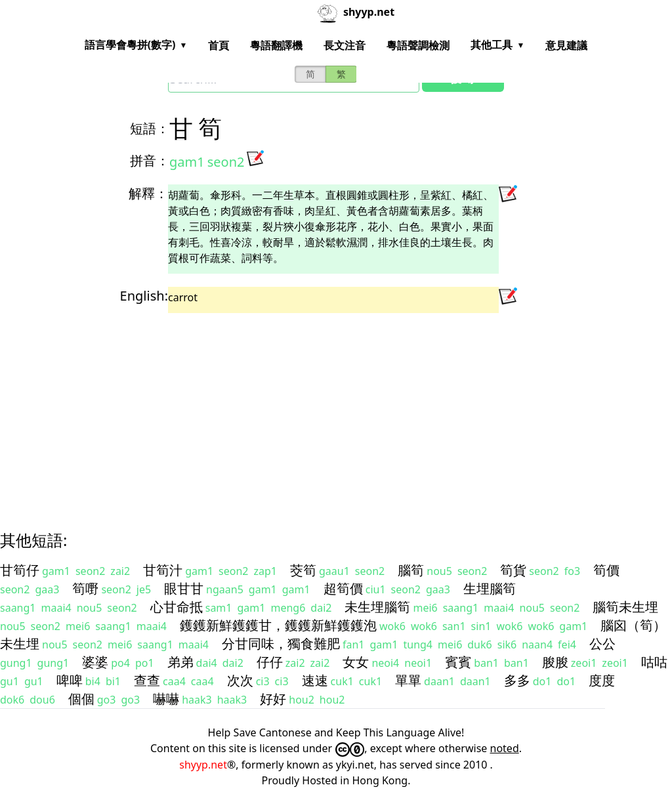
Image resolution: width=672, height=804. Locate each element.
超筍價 (343, 588)
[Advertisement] (336, 410)
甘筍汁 (163, 570)
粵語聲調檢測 (418, 45)
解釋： (148, 193)
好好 (273, 699)
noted (505, 748)
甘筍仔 (20, 570)
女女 (356, 662)
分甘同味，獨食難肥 (281, 644)
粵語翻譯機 (276, 45)
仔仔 (270, 662)
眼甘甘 (184, 588)
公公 (602, 644)
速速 (315, 680)
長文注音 (345, 45)
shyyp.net (203, 765)
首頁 (219, 45)
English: (144, 296)
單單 (408, 680)
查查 (147, 680)
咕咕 (654, 662)
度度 (602, 680)
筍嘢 (85, 588)
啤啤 (70, 680)
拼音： (150, 160)
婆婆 (95, 662)
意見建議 (566, 45)
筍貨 (513, 570)
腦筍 (411, 570)
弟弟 (180, 662)
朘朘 (555, 662)
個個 (81, 699)
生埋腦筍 (490, 588)
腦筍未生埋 (625, 607)
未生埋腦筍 (377, 607)
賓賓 (458, 662)
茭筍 (303, 570)
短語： (150, 128)
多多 (517, 680)
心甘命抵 (177, 607)
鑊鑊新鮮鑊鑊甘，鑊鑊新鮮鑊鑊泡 (278, 625)
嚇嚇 (166, 699)
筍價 (606, 570)
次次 (240, 680)
